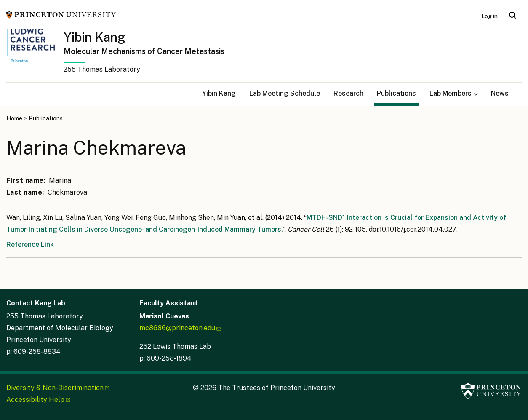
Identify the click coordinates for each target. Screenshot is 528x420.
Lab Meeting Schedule (285, 93)
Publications (398, 92)
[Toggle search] (512, 15)
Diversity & (59, 388)
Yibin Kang (95, 37)
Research (348, 93)
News (500, 93)
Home (14, 118)
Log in (489, 16)
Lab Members (451, 93)
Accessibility (39, 400)
